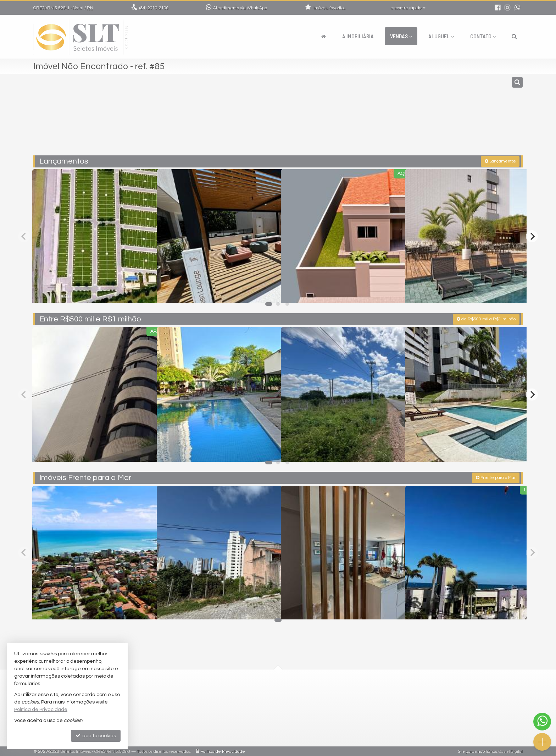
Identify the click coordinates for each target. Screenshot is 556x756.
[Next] (532, 236)
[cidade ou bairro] (357, 118)
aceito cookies (96, 736)
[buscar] (423, 118)
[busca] (514, 36)
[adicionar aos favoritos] (144, 291)
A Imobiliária (358, 36)
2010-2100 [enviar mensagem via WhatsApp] (154, 8)
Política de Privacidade (223, 751)
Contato (483, 36)
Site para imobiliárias (478, 751)
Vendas (401, 36)
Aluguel (441, 36)
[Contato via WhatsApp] (542, 722)
